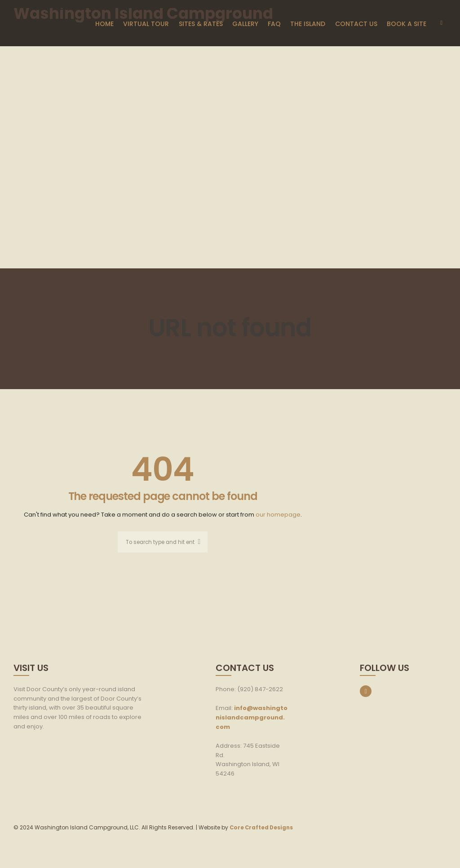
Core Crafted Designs (263, 828)
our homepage (278, 515)
